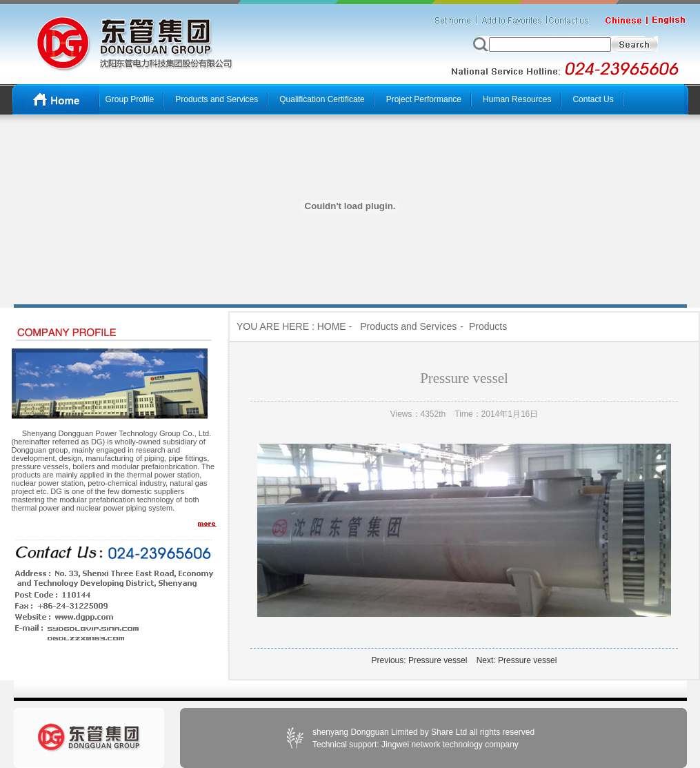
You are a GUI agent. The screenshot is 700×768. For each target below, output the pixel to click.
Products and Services (217, 99)
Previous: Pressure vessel (420, 660)
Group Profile (130, 99)
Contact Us (593, 99)
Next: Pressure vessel (517, 660)
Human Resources (517, 99)
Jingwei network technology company (449, 745)
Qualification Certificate (322, 99)
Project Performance (424, 99)
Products (488, 326)
